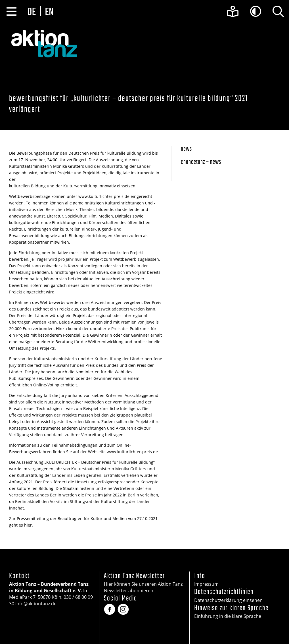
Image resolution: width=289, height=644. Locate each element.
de (32, 12)
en (49, 12)
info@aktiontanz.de (36, 604)
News (186, 149)
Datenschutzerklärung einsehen (228, 600)
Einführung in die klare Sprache (228, 616)
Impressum (206, 584)
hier (28, 525)
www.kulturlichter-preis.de (104, 196)
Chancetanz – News (201, 162)
